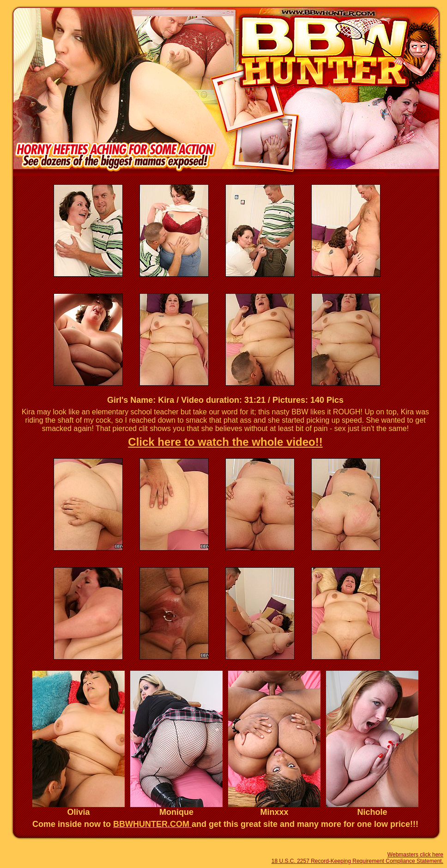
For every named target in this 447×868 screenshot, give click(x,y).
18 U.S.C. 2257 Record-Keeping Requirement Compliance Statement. (357, 861)
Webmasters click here (415, 855)
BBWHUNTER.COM (152, 824)
